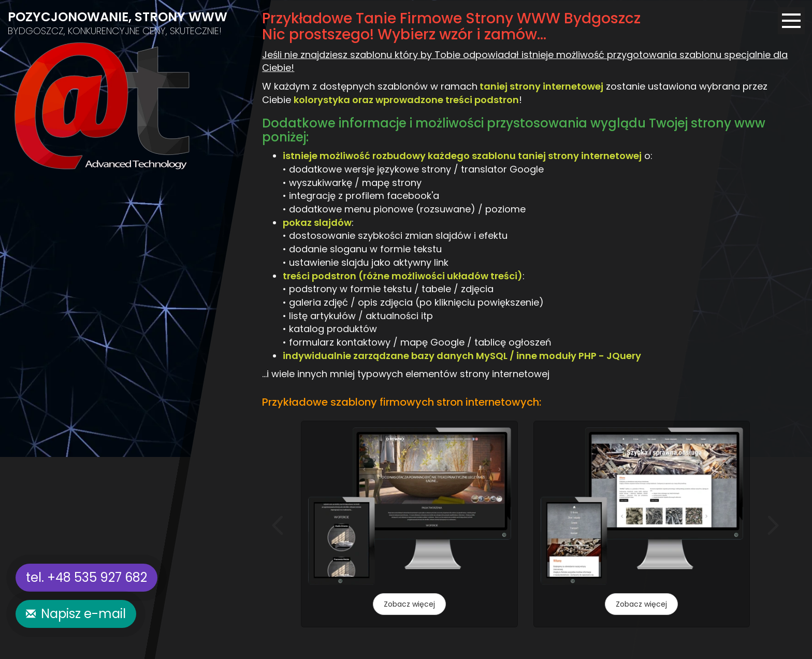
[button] (278, 525)
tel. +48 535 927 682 (86, 577)
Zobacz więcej (409, 604)
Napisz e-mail (83, 614)
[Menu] (791, 21)
